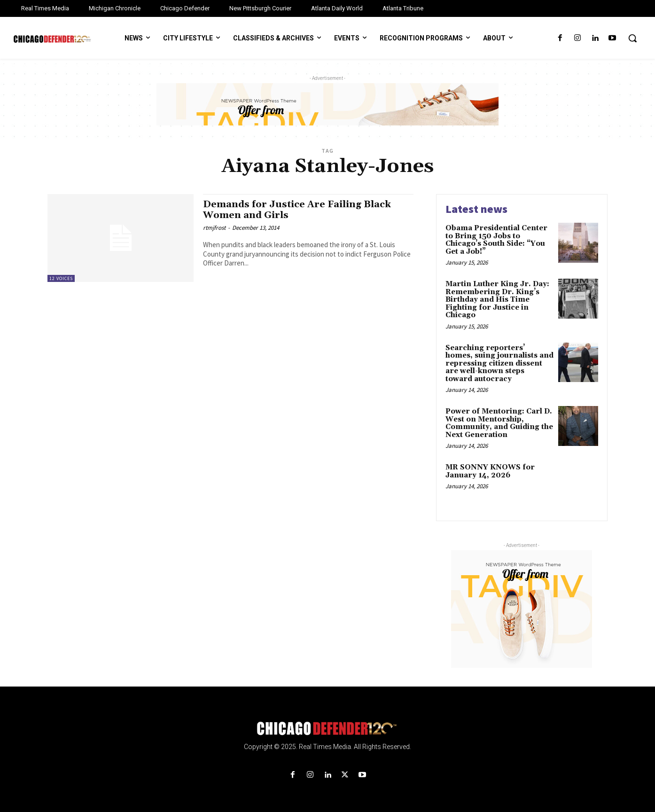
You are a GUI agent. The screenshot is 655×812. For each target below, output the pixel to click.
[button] (632, 38)
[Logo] (327, 729)
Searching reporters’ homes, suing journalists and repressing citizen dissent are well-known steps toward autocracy (499, 363)
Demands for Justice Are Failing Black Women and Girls (301, 210)
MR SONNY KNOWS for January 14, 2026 (490, 471)
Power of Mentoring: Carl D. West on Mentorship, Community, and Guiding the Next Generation (499, 423)
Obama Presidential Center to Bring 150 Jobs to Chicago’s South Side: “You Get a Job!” (496, 240)
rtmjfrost (214, 228)
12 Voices (61, 278)
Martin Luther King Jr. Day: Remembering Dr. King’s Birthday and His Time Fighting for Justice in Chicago (497, 300)
